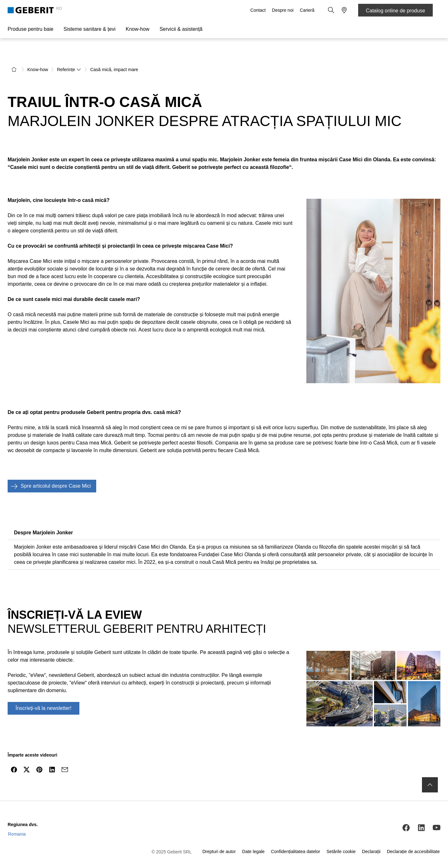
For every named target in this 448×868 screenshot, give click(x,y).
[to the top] (430, 770)
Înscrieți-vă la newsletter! (43, 693)
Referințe (69, 55)
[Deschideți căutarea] (331, 10)
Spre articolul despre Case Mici (49, 471)
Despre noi (284, 10)
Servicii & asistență (181, 29)
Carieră (308, 10)
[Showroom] (344, 10)
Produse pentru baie (30, 29)
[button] (331, 10)
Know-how (138, 29)
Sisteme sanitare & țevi (90, 29)
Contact (258, 10)
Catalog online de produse (395, 11)
